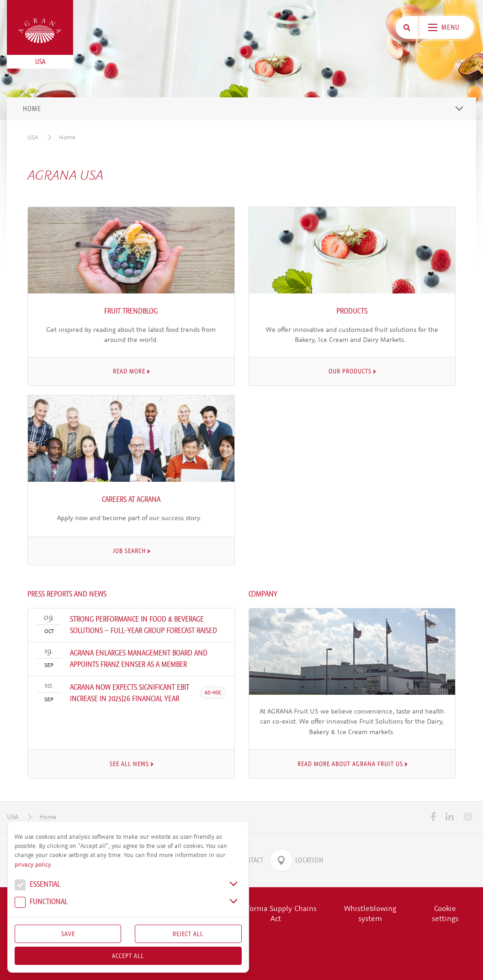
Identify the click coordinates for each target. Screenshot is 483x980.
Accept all (128, 956)
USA (33, 137)
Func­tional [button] (41, 903)
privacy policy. (33, 865)
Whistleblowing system (370, 913)
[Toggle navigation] (459, 108)
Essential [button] (37, 885)
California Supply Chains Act (276, 913)
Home (67, 137)
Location (297, 860)
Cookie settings (445, 913)
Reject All (188, 934)
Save (68, 934)
